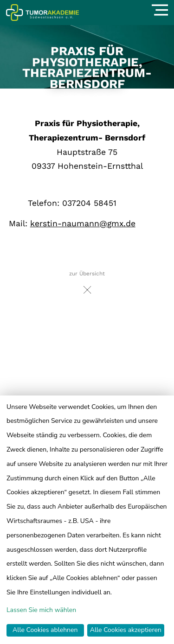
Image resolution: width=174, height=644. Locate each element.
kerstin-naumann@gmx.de (83, 223)
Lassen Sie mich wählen (41, 610)
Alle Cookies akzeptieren (126, 630)
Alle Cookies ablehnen (45, 630)
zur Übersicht (87, 285)
